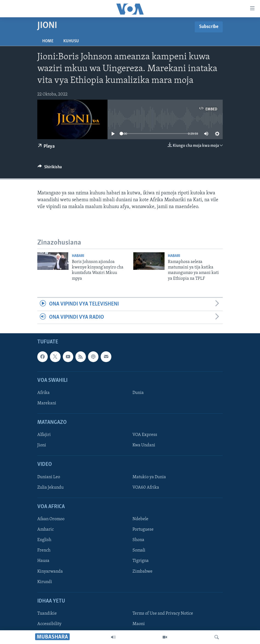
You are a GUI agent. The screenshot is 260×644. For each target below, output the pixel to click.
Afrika (43, 393)
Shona (138, 540)
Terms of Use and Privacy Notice (163, 614)
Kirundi (45, 582)
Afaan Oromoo (51, 519)
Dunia (138, 393)
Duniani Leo (49, 477)
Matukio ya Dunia (149, 477)
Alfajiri (44, 435)
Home (48, 41)
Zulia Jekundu (50, 488)
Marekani (47, 403)
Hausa (43, 561)
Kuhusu (71, 41)
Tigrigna (141, 561)
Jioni (42, 445)
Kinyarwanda (50, 571)
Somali (139, 550)
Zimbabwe (142, 571)
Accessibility (49, 624)
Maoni (139, 624)
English (44, 540)
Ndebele (140, 519)
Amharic (46, 530)
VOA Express (145, 435)
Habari (78, 256)
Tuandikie (47, 614)
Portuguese (143, 530)
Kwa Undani (144, 445)
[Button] (50, 168)
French (44, 550)
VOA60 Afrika (146, 488)
